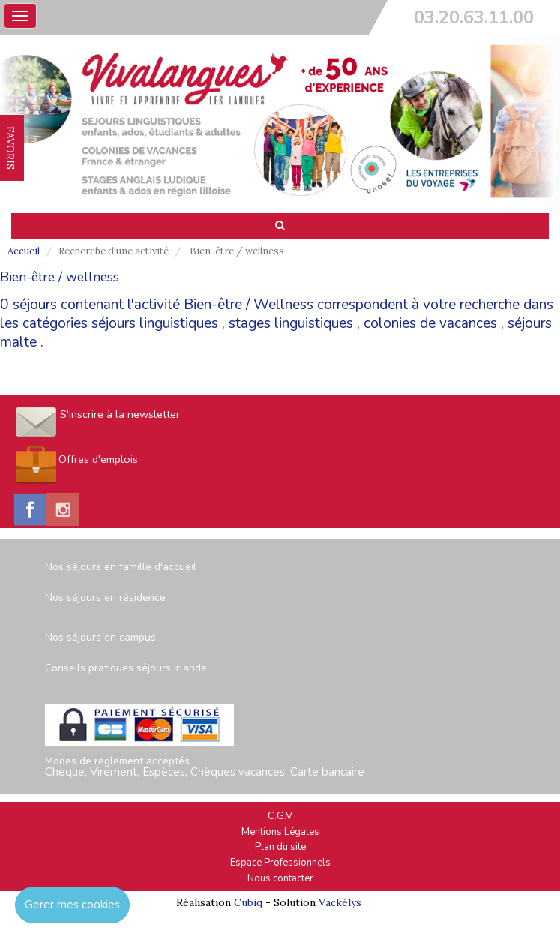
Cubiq (248, 902)
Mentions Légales (280, 832)
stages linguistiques (291, 323)
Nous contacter (280, 878)
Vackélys (340, 902)
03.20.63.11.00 (474, 17)
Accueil (24, 251)
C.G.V (280, 816)
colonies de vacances (430, 323)
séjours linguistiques (155, 323)
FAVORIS (10, 148)
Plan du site (280, 847)
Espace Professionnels (280, 863)
